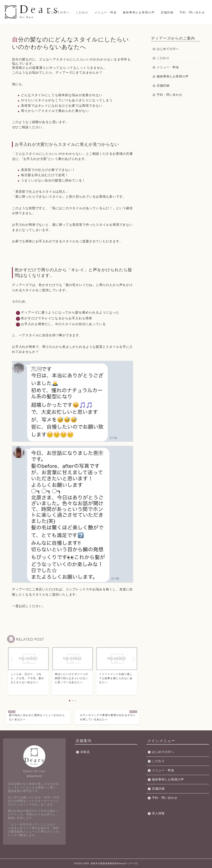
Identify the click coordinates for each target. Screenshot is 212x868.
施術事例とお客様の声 (139, 12)
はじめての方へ (58, 12)
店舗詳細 (167, 12)
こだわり (82, 12)
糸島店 (85, 752)
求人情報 (158, 813)
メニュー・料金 (106, 12)
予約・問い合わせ (192, 12)
